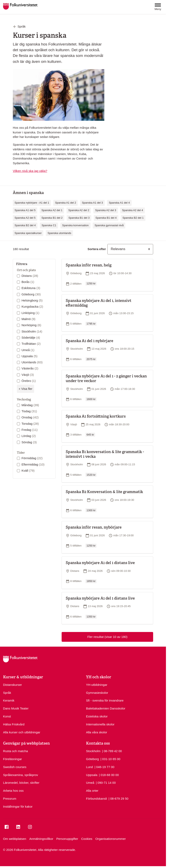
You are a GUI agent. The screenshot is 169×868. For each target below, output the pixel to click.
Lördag (29, 436)
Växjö (28, 375)
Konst (7, 716)
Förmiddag (32, 458)
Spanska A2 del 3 (106, 210)
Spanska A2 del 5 (25, 218)
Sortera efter (97, 249)
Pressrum (10, 799)
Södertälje (31, 338)
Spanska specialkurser (28, 233)
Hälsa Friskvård (14, 724)
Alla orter (92, 791)
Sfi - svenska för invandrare (105, 700)
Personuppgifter (67, 839)
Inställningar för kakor (18, 806)
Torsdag (30, 424)
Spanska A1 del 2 (66, 203)
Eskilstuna (31, 288)
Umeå (28, 350)
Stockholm (32, 331)
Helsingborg (32, 300)
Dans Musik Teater (16, 708)
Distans (30, 276)
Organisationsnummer (111, 839)
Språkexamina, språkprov (21, 775)
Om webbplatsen (15, 839)
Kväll (28, 471)
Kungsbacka (32, 307)
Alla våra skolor (97, 732)
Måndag (30, 405)
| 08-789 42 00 (112, 751)
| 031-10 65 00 (110, 759)
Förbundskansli (96, 799)
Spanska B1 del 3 (79, 218)
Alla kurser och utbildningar (22, 732)
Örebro (29, 381)
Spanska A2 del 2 (79, 210)
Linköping (31, 313)
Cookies (87, 839)
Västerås (30, 368)
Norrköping (31, 325)
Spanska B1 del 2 (52, 218)
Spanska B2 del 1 (133, 218)
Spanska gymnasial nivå (109, 225)
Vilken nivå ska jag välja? (30, 171)
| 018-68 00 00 (109, 775)
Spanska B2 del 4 (25, 225)
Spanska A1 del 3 (92, 203)
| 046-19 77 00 (104, 767)
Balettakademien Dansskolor (106, 708)
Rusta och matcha (15, 751)
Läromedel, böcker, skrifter (21, 783)
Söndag (29, 442)
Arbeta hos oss (13, 791)
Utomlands (32, 362)
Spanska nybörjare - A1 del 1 (32, 203)
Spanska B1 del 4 (106, 218)
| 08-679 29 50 (118, 798)
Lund (89, 767)
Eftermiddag (33, 464)
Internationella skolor (100, 724)
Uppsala (29, 356)
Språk (7, 693)
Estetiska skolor (97, 716)
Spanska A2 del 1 (52, 210)
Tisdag (29, 411)
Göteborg (31, 294)
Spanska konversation (75, 225)
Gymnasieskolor (97, 693)
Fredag (30, 430)
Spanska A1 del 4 (119, 203)
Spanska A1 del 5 (25, 210)
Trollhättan (31, 344)
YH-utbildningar (97, 685)
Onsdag (30, 417)
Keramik (9, 700)
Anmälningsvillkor (41, 839)
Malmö (28, 319)
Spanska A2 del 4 (132, 210)
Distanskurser (13, 685)
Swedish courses (15, 767)
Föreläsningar (13, 759)
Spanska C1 (49, 225)
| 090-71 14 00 (106, 782)
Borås (28, 282)
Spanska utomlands (59, 233)
